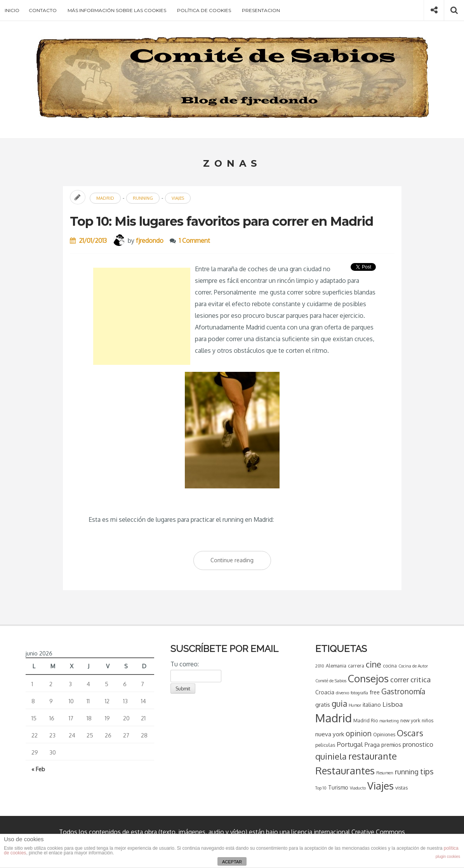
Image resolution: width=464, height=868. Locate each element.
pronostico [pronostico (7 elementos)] (418, 744)
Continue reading (241, 562)
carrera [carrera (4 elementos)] (356, 666)
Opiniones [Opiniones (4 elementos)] (384, 734)
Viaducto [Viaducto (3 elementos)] (358, 788)
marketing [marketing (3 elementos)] (389, 721)
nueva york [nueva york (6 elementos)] (330, 734)
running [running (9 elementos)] (407, 772)
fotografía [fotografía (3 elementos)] (359, 693)
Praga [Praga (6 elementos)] (372, 744)
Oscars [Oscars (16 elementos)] (410, 733)
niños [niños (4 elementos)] (428, 720)
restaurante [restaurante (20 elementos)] (373, 756)
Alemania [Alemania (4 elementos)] (336, 666)
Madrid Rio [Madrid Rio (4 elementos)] (366, 720)
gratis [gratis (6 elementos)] (323, 704)
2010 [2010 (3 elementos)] (320, 666)
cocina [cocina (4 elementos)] (390, 666)
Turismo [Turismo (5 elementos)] (338, 787)
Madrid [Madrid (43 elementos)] (334, 718)
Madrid (105, 198)
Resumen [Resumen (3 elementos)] (385, 773)
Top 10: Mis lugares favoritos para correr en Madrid (222, 221)
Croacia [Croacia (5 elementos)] (325, 692)
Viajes (178, 198)
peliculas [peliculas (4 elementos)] (325, 745)
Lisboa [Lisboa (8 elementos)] (393, 704)
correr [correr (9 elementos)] (400, 680)
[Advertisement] (142, 316)
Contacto (43, 10)
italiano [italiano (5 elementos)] (372, 705)
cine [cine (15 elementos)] (374, 664)
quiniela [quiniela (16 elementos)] (331, 756)
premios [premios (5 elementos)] (391, 745)
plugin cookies (448, 857)
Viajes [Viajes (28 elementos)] (381, 785)
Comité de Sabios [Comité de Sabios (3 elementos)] (331, 681)
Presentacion (261, 10)
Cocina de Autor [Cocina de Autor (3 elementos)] (413, 666)
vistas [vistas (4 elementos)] (401, 788)
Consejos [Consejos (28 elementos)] (368, 678)
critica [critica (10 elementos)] (421, 679)
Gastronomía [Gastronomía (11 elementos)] (403, 691)
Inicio (12, 10)
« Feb (38, 769)
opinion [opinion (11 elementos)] (359, 733)
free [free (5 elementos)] (375, 692)
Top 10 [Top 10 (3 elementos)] (321, 788)
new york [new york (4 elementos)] (410, 720)
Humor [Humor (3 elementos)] (355, 705)
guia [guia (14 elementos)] (339, 703)
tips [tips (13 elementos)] (427, 771)
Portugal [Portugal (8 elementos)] (350, 744)
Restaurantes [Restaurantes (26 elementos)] (345, 770)
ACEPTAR (232, 862)
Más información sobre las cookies (117, 10)
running (143, 198)
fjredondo (150, 241)
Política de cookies (204, 10)
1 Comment (195, 241)
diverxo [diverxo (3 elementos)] (342, 693)
